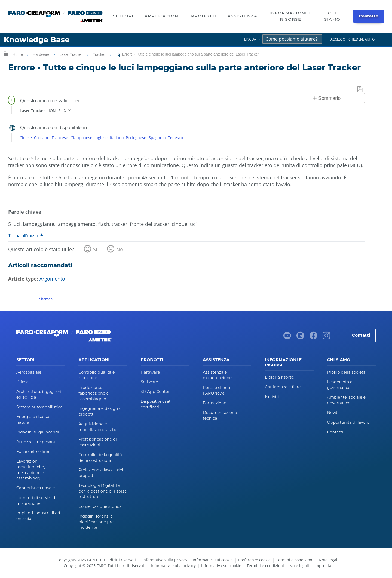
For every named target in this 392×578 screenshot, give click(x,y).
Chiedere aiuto (362, 39)
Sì (95, 249)
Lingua (250, 39)
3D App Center (155, 392)
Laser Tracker (71, 54)
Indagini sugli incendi (38, 432)
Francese (60, 138)
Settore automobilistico (39, 407)
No (120, 249)
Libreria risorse (279, 377)
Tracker (100, 54)
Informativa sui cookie (213, 560)
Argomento (52, 279)
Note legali (329, 560)
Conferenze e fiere (283, 387)
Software (149, 382)
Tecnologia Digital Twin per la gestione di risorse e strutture (103, 491)
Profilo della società (346, 372)
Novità (334, 413)
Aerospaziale (29, 372)
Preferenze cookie (254, 560)
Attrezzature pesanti (36, 442)
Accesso (338, 39)
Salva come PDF (360, 89)
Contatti (361, 335)
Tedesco (175, 138)
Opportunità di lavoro (348, 422)
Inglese (101, 138)
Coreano (42, 138)
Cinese (26, 138)
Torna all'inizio (23, 236)
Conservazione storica (100, 506)
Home (18, 54)
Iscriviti (272, 397)
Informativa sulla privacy (165, 560)
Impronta (323, 566)
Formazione (215, 403)
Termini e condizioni (295, 560)
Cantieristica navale (36, 488)
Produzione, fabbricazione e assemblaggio (94, 393)
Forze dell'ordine (33, 451)
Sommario (329, 98)
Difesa (22, 382)
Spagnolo (157, 138)
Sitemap (46, 299)
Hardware (42, 54)
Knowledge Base (37, 40)
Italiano (117, 138)
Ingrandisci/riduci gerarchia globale (6, 53)
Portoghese (136, 138)
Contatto (369, 16)
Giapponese (81, 138)
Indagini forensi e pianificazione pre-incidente (97, 522)
